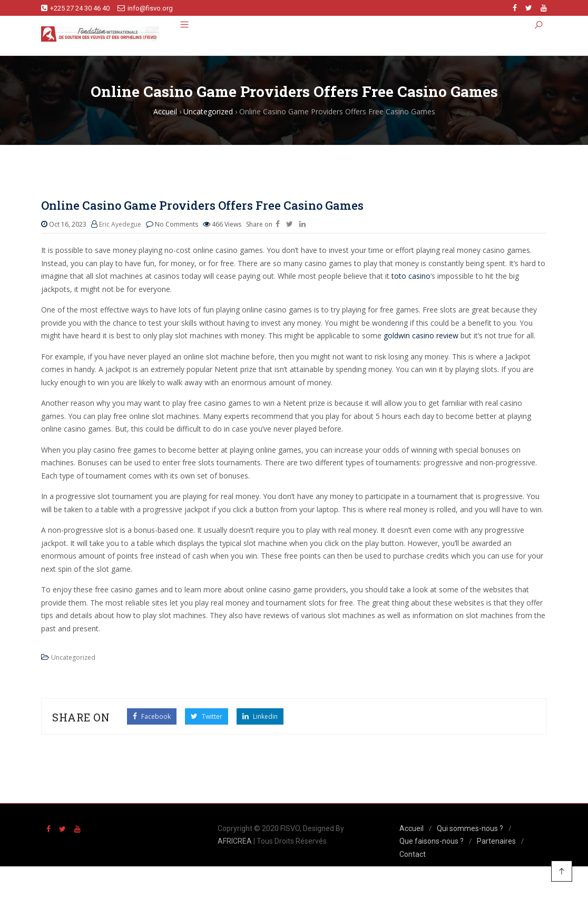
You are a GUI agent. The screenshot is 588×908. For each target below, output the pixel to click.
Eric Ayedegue (120, 224)
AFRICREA (235, 841)
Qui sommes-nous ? (470, 828)
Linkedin (260, 716)
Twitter (207, 716)
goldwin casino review (421, 335)
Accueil (411, 828)
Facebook (152, 716)
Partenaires (496, 841)
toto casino (411, 276)
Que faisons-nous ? (432, 841)
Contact (413, 854)
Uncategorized (73, 657)
